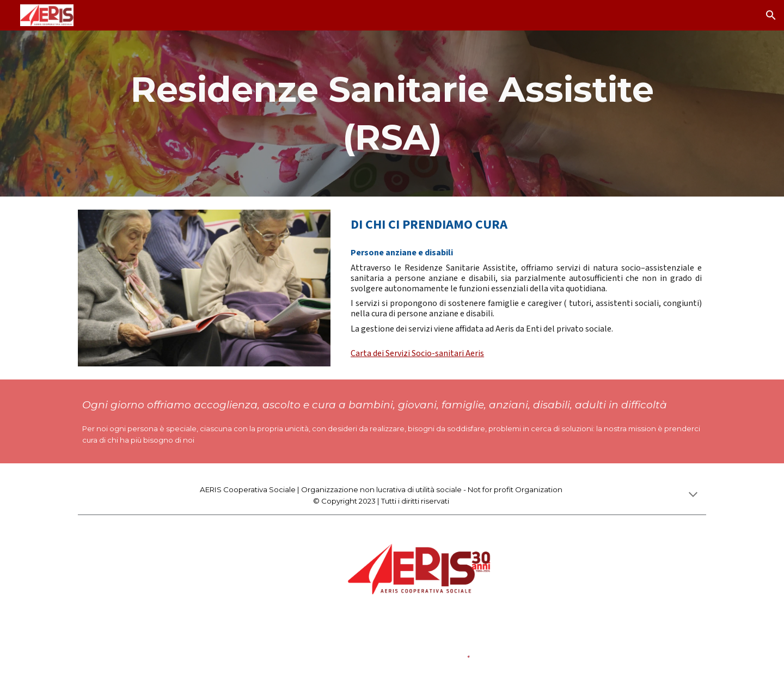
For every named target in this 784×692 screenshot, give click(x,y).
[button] (771, 15)
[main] (392, 114)
